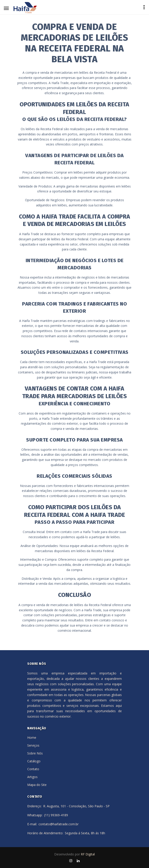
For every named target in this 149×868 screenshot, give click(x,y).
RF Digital (88, 854)
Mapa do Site (37, 785)
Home (32, 737)
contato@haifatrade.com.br (59, 824)
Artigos (32, 777)
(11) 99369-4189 (56, 815)
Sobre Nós (35, 753)
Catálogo (34, 761)
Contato (33, 769)
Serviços (33, 745)
